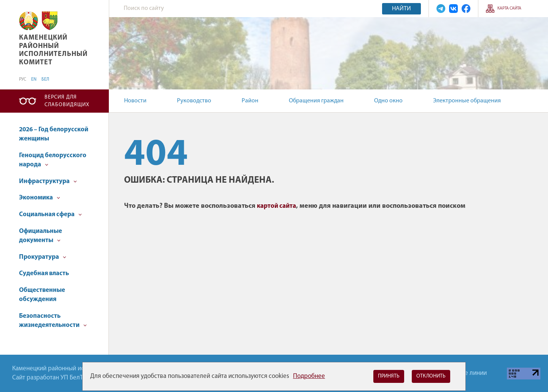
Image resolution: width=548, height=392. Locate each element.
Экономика (40, 198)
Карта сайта (509, 9)
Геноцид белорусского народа (53, 160)
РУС (23, 80)
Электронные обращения (467, 101)
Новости (135, 101)
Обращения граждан (316, 101)
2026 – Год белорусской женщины (54, 134)
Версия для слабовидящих (67, 101)
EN (34, 80)
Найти (401, 9)
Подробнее (309, 376)
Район (250, 101)
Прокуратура (43, 257)
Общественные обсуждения (42, 295)
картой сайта (276, 206)
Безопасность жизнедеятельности (53, 321)
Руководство (194, 101)
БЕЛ (45, 80)
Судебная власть (44, 273)
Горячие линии (466, 373)
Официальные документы (41, 236)
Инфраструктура (48, 181)
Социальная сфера (50, 214)
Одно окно (388, 101)
